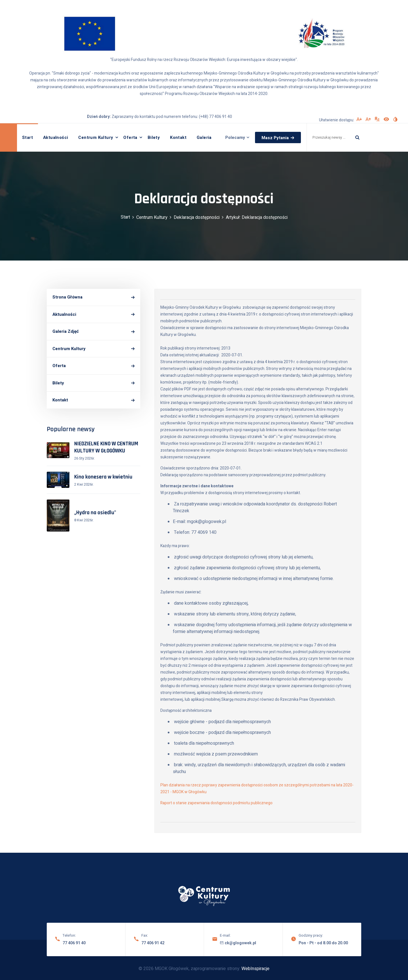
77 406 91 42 (153, 943)
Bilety (154, 137)
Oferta (130, 137)
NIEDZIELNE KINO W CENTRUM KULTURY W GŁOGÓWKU (106, 447)
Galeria (204, 137)
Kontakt (178, 137)
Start (27, 137)
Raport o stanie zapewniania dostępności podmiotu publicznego (216, 803)
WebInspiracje (255, 969)
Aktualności (56, 137)
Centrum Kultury (96, 137)
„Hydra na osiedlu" (95, 513)
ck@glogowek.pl (238, 943)
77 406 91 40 (74, 943)
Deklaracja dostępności (197, 217)
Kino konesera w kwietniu (103, 477)
